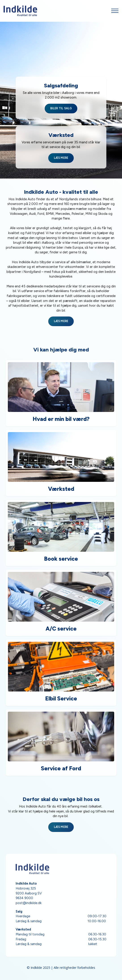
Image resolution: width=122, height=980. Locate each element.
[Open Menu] (115, 11)
